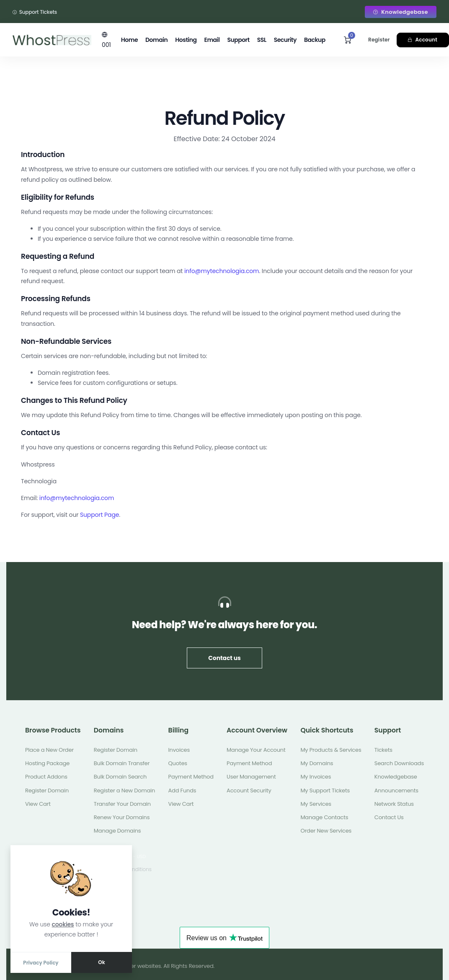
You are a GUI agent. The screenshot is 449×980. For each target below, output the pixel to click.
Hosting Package (47, 763)
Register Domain (47, 790)
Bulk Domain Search (120, 777)
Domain (156, 40)
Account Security (249, 790)
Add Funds (182, 790)
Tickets (383, 750)
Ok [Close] (101, 962)
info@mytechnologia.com (222, 271)
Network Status (394, 804)
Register (379, 40)
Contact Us (389, 817)
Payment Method (191, 777)
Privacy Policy (41, 963)
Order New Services (326, 831)
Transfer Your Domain (122, 804)
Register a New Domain (124, 790)
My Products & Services (331, 750)
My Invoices (316, 777)
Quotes (178, 763)
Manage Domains (117, 831)
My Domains (317, 763)
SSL (262, 40)
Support (238, 40)
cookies (63, 924)
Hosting (186, 40)
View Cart (38, 804)
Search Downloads (399, 763)
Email (212, 40)
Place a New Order (49, 750)
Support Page (99, 515)
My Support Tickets (325, 790)
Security (285, 40)
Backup (315, 40)
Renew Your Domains (122, 817)
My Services (316, 804)
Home (129, 40)
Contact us (224, 658)
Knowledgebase (401, 12)
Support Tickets (35, 12)
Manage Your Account (256, 750)
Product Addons (46, 777)
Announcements (396, 790)
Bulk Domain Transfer (122, 763)
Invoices (179, 750)
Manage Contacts (324, 817)
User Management (251, 777)
